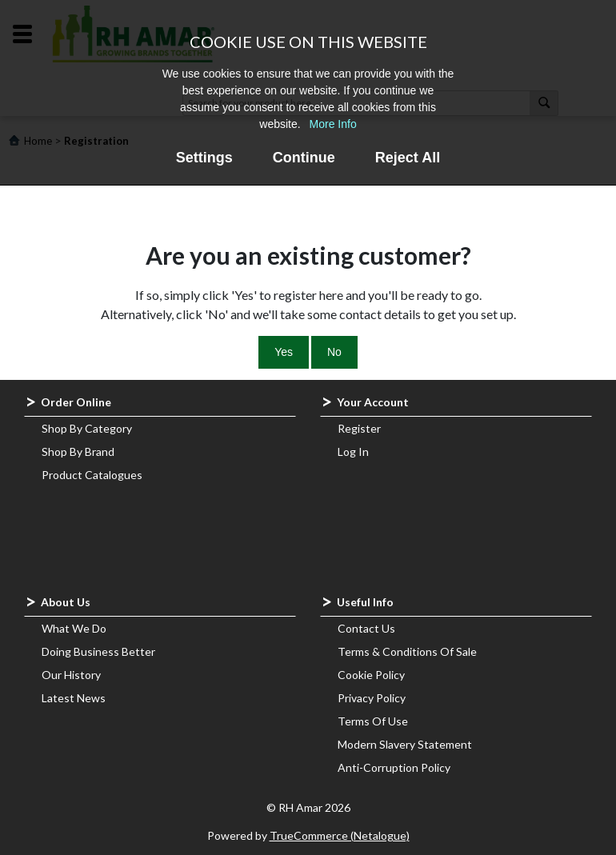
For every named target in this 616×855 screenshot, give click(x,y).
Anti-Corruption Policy (394, 767)
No (334, 352)
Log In (353, 451)
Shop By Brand (78, 451)
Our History (71, 675)
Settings (204, 158)
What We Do (74, 628)
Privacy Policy (372, 698)
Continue (304, 158)
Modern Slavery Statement (405, 744)
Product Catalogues (92, 475)
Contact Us (366, 628)
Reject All (408, 158)
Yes (284, 352)
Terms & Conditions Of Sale (407, 651)
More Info (333, 124)
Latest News (74, 698)
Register (359, 428)
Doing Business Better (98, 651)
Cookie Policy (371, 675)
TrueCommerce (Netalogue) (340, 835)
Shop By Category (87, 428)
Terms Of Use (373, 721)
